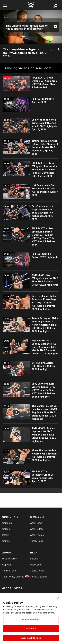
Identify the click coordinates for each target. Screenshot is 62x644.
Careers (6, 529)
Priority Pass (37, 541)
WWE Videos (37, 529)
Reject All (31, 629)
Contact (6, 541)
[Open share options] (58, 49)
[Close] (58, 598)
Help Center (36, 565)
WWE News (36, 523)
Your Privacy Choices (9, 577)
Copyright (7, 565)
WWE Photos (37, 535)
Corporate (7, 523)
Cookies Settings (31, 619)
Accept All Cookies (31, 638)
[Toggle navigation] (5, 5)
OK (31, 27)
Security (34, 559)
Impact (6, 535)
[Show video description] (51, 49)
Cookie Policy (37, 571)
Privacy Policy (9, 559)
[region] (31, 619)
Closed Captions (37, 577)
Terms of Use (9, 571)
